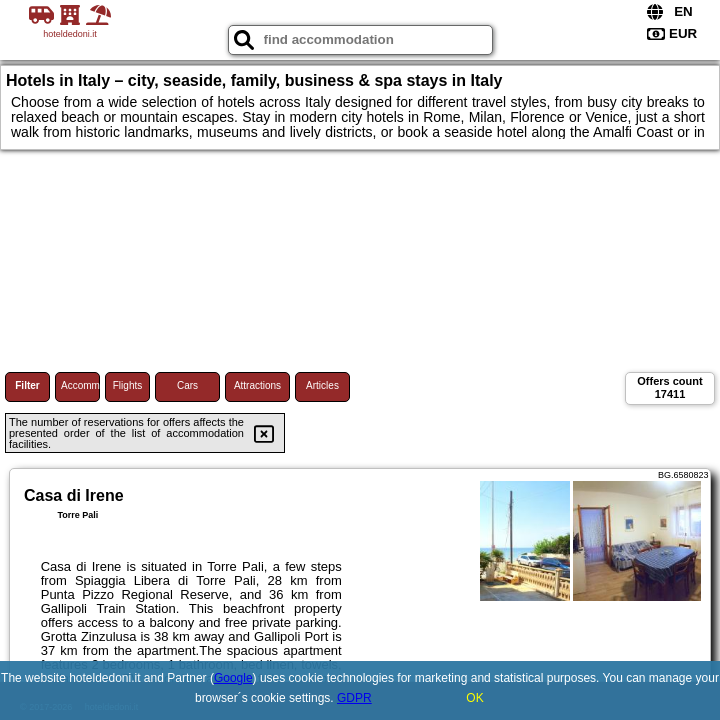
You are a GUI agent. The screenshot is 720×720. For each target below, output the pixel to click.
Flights (127, 385)
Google (233, 678)
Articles (322, 385)
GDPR (354, 698)
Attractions (257, 385)
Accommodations (80, 385)
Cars (187, 385)
